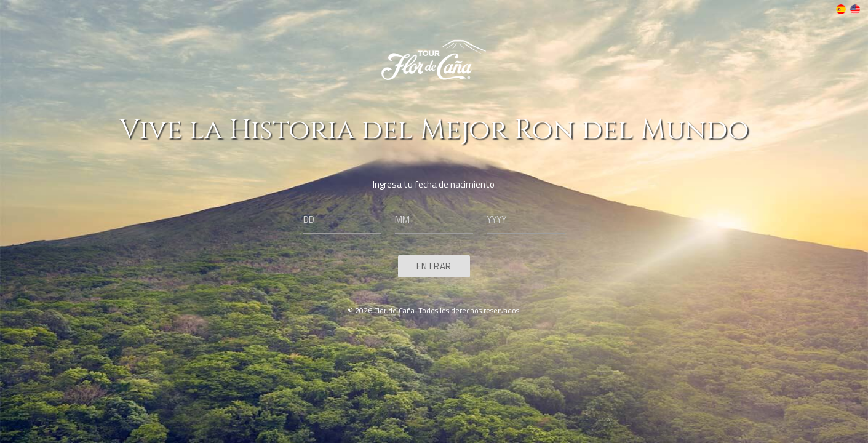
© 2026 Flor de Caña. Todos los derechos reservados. (434, 310)
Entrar (434, 266)
